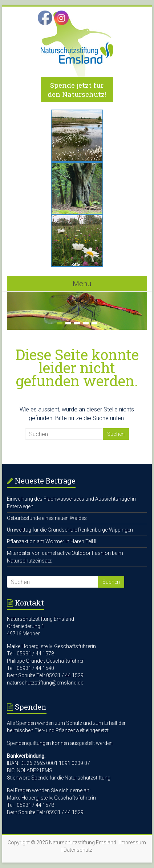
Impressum (133, 843)
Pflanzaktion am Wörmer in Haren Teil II (52, 541)
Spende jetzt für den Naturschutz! (77, 90)
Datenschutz (78, 850)
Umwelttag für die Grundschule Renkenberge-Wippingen (70, 530)
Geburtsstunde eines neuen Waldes (47, 518)
